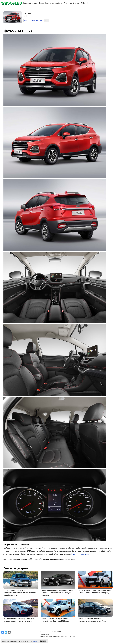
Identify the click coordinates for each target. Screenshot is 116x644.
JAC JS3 (27, 13)
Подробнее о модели (80, 554)
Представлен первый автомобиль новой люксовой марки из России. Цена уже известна (57, 593)
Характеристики (36, 20)
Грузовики (68, 3)
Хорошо (43, 641)
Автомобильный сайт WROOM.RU (50, 632)
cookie (35, 641)
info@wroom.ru (44, 634)
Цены (26, 20)
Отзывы (76, 3)
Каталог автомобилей (54, 3)
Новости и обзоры (30, 3)
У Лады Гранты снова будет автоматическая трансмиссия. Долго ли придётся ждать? (20, 593)
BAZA (83, 3)
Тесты (41, 3)
